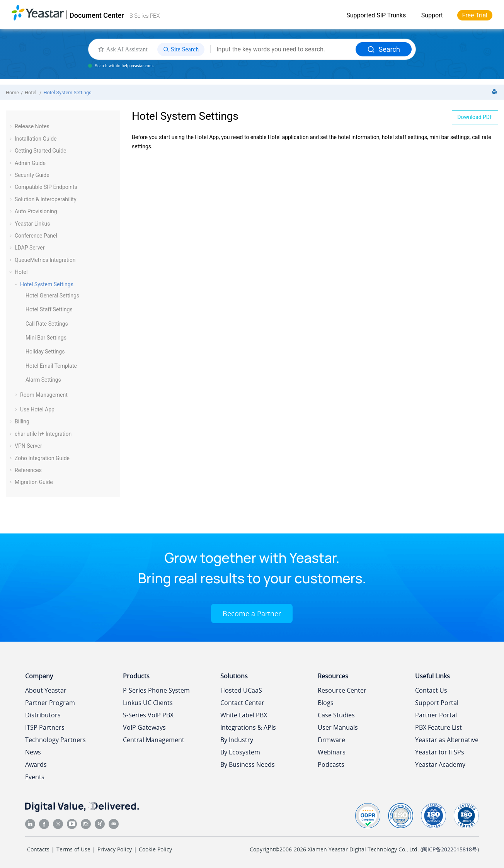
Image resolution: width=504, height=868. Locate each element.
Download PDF (475, 117)
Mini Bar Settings (46, 338)
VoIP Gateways (144, 727)
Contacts (38, 849)
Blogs (326, 703)
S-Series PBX (145, 16)
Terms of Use (73, 849)
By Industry (237, 740)
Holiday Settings (45, 352)
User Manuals (338, 727)
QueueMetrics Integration (45, 260)
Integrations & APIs (248, 727)
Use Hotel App (37, 409)
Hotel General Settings (52, 296)
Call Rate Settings (47, 324)
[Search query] (283, 49)
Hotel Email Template (51, 366)
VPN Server (28, 446)
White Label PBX (244, 715)
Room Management (44, 395)
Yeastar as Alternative (447, 740)
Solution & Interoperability (46, 199)
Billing (22, 421)
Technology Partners (55, 740)
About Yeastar (46, 690)
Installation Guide (36, 139)
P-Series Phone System (156, 690)
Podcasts (331, 764)
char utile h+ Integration (43, 434)
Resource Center (342, 690)
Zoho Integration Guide (42, 458)
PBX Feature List (438, 727)
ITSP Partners (45, 727)
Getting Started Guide (41, 151)
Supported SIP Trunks (376, 15)
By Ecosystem (240, 752)
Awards (36, 764)
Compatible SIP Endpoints (46, 187)
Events (35, 777)
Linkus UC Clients (148, 703)
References (28, 470)
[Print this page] (495, 92)
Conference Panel (36, 236)
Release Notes (32, 126)
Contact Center (242, 703)
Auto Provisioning (36, 211)
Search (384, 49)
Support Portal (437, 703)
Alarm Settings (43, 380)
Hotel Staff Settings (49, 309)
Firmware (331, 740)
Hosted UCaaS (241, 690)
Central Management (154, 740)
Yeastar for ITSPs (440, 752)
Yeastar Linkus (32, 224)
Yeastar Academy (440, 764)
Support (432, 15)
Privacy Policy (115, 849)
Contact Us (431, 690)
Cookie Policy (155, 849)
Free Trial (475, 15)
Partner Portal (436, 715)
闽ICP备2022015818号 (450, 849)
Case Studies (336, 715)
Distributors (43, 715)
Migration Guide (34, 482)
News (33, 752)
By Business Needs (248, 764)
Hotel (31, 93)
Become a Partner (252, 613)
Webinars (332, 752)
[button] (12, 126)
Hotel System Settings (67, 93)
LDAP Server (30, 248)
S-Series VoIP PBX (148, 715)
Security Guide (32, 175)
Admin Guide (30, 163)
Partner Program (50, 703)
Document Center (97, 15)
